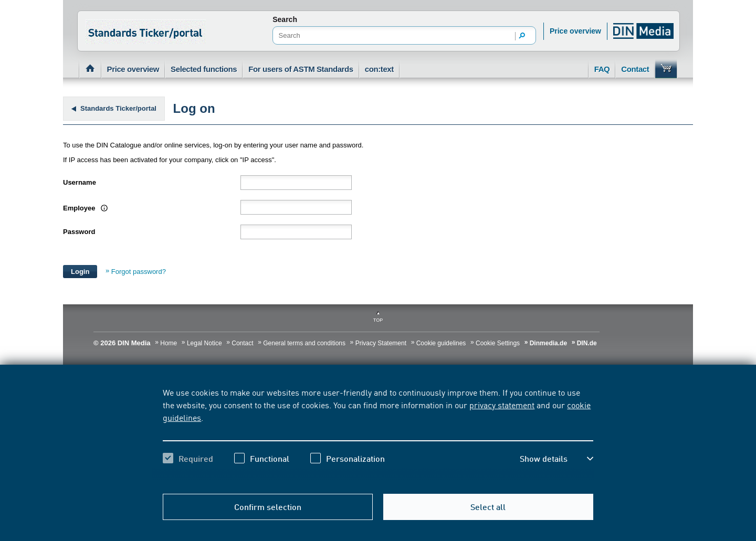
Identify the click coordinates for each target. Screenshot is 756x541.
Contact (635, 69)
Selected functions (204, 69)
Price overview (575, 31)
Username (80, 182)
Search (285, 19)
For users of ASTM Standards (301, 69)
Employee (84, 208)
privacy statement (502, 405)
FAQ (602, 69)
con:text (379, 69)
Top (378, 320)
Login (80, 272)
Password (79, 232)
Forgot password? (139, 272)
